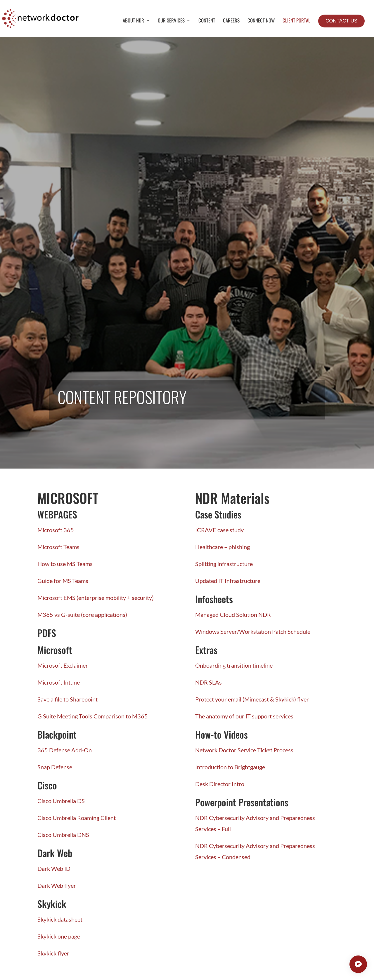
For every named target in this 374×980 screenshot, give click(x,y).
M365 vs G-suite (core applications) (82, 615)
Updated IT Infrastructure (228, 581)
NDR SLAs (208, 682)
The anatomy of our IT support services (244, 716)
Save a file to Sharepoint (67, 699)
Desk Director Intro (220, 784)
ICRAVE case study (219, 530)
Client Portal (296, 21)
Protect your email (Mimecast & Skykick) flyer (252, 699)
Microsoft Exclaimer (63, 665)
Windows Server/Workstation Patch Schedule (253, 631)
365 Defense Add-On (65, 750)
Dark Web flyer (57, 885)
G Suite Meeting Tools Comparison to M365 (93, 716)
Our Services (171, 21)
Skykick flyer (53, 953)
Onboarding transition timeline (234, 665)
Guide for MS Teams (63, 581)
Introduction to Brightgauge (230, 767)
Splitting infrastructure (224, 564)
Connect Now (261, 21)
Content (207, 21)
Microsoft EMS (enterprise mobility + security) (96, 598)
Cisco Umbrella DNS (63, 835)
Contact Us (341, 21)
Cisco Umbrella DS (61, 801)
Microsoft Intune (59, 682)
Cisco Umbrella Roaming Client (77, 818)
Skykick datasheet (60, 919)
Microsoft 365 (56, 530)
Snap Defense (55, 767)
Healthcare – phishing (223, 547)
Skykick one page (59, 936)
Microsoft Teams (58, 547)
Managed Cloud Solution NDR (233, 615)
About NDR (133, 21)
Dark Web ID (54, 868)
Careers (231, 21)
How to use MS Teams (65, 564)
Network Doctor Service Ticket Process (244, 750)
